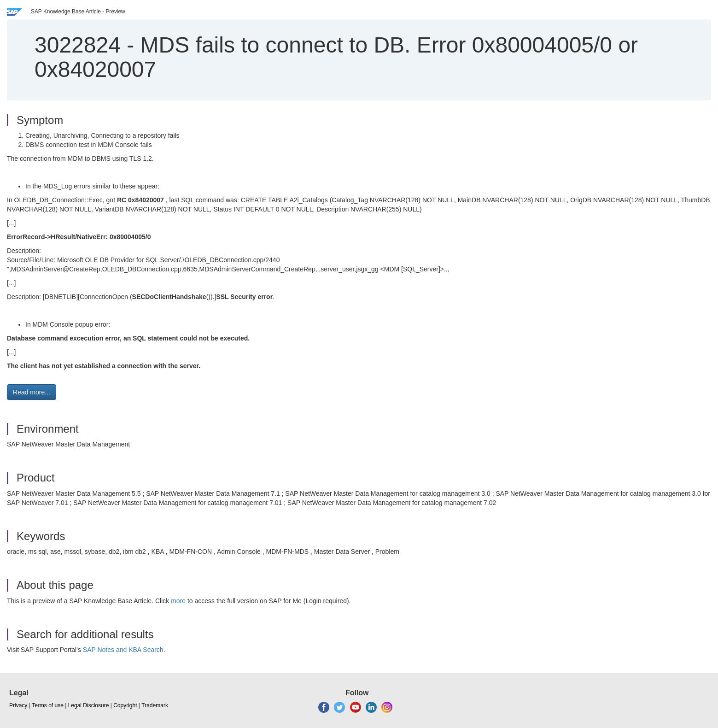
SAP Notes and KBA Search (123, 650)
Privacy (18, 705)
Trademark (155, 705)
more (178, 601)
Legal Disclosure (89, 705)
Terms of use (48, 705)
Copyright (125, 705)
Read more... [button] (32, 392)
